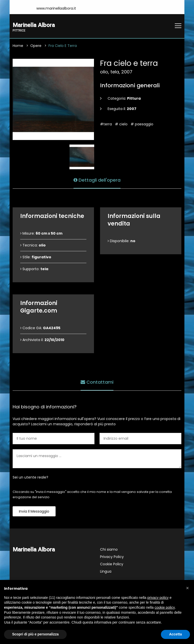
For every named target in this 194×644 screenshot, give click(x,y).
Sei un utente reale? (30, 477)
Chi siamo (109, 549)
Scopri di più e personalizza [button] (35, 634)
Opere (36, 46)
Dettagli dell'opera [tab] (97, 180)
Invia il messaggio (34, 511)
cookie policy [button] (165, 607)
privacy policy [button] (158, 598)
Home (18, 46)
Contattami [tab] (97, 382)
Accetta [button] (175, 634)
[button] (187, 588)
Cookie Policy (112, 564)
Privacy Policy (112, 557)
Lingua (106, 571)
